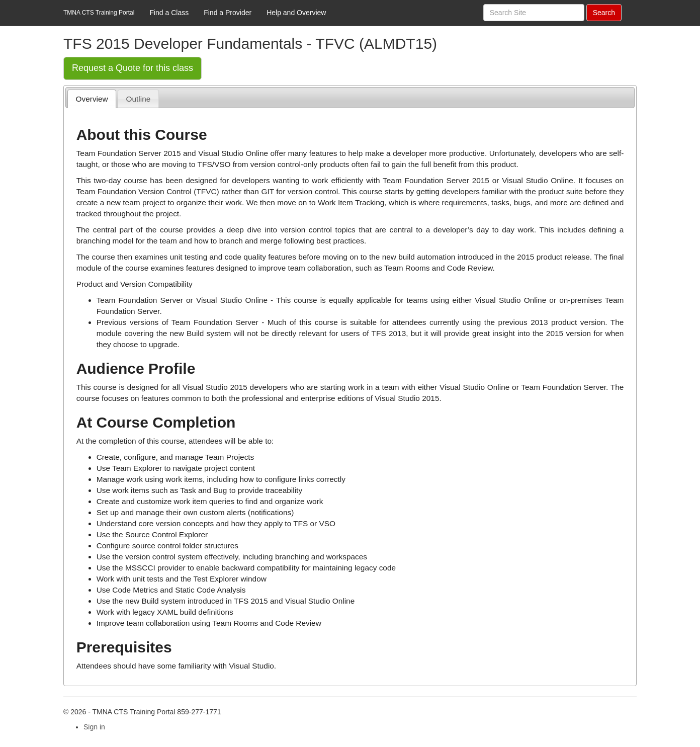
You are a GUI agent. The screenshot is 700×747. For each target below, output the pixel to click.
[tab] (92, 99)
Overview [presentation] (92, 99)
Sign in (94, 727)
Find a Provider (228, 13)
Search (604, 13)
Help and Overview (296, 13)
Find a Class (169, 13)
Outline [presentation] (139, 99)
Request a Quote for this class (133, 68)
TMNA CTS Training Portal (99, 13)
